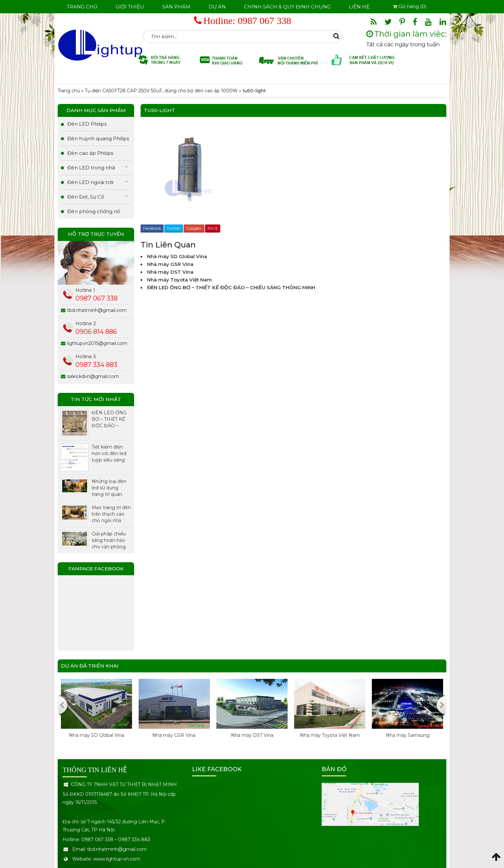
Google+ (194, 228)
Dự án (217, 7)
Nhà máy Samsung (408, 735)
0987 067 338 (264, 21)
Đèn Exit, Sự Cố (86, 197)
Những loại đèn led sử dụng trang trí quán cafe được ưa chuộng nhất (109, 488)
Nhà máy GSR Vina (171, 264)
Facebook (152, 228)
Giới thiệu (130, 7)
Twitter (174, 228)
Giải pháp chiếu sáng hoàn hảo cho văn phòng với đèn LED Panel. (109, 540)
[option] (97, 715)
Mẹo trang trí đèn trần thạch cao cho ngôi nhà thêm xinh (111, 514)
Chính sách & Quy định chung (287, 7)
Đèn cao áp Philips (90, 153)
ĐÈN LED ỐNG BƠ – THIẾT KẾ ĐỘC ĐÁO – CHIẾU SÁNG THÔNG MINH (231, 287)
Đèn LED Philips (87, 124)
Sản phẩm (176, 7)
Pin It (213, 228)
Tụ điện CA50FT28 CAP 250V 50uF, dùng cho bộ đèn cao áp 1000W (161, 91)
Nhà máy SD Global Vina (177, 256)
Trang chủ (82, 7)
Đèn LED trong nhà (91, 168)
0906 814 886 (96, 332)
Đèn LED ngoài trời (90, 182)
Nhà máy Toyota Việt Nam (179, 280)
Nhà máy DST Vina (170, 272)
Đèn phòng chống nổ (94, 211)
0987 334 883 (96, 365)
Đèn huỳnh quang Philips (98, 138)
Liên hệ (359, 7)
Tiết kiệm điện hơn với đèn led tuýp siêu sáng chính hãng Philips (109, 454)
